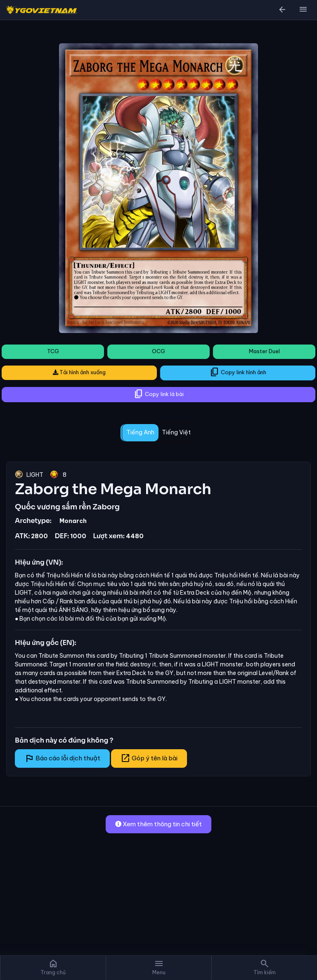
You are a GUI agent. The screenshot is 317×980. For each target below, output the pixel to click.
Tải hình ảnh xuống (79, 372)
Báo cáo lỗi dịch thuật (62, 758)
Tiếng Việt (176, 432)
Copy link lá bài (159, 394)
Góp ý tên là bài (149, 758)
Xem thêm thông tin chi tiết (158, 824)
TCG (53, 351)
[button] (303, 10)
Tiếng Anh (140, 432)
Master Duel (264, 351)
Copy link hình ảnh (238, 372)
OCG (158, 351)
